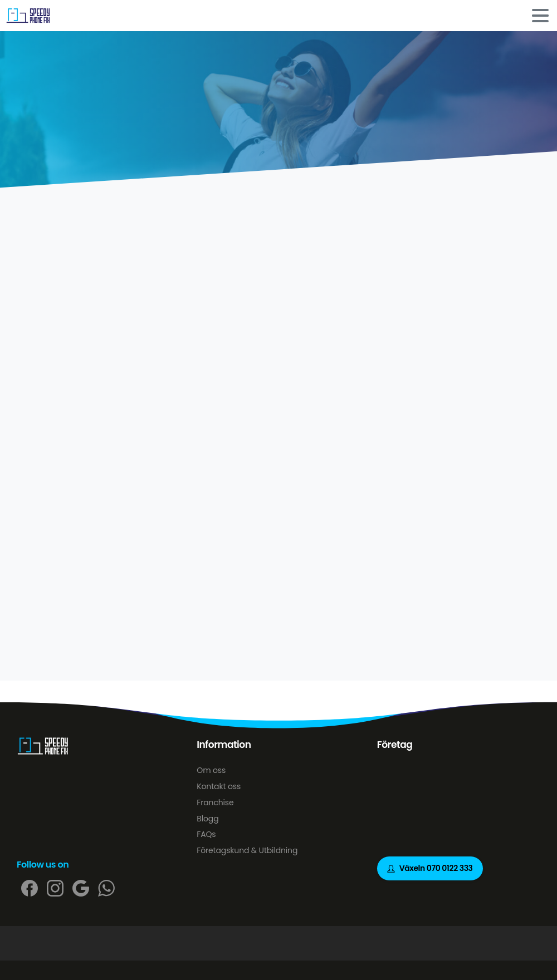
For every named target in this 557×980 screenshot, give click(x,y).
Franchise (215, 802)
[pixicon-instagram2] (55, 888)
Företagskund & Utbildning (247, 850)
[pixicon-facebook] (30, 888)
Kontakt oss (219, 786)
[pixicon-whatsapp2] (106, 888)
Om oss (211, 770)
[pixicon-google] (81, 888)
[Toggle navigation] (540, 16)
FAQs (206, 834)
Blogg (207, 819)
